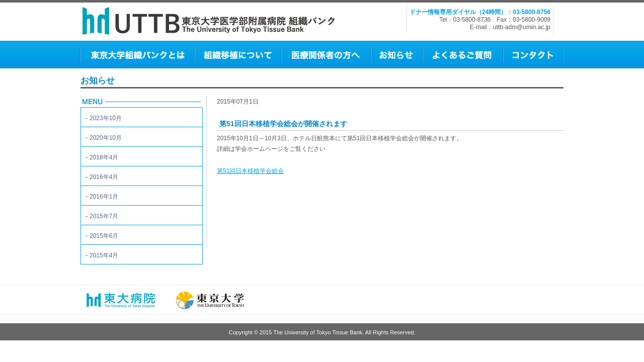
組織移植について (237, 55)
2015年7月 (104, 216)
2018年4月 (104, 157)
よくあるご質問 (462, 55)
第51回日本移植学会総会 (250, 171)
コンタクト (533, 55)
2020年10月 (106, 138)
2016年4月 (104, 177)
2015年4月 (104, 255)
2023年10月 (106, 118)
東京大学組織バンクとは (137, 55)
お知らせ (396, 55)
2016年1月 (104, 197)
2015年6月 (104, 236)
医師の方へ (326, 55)
